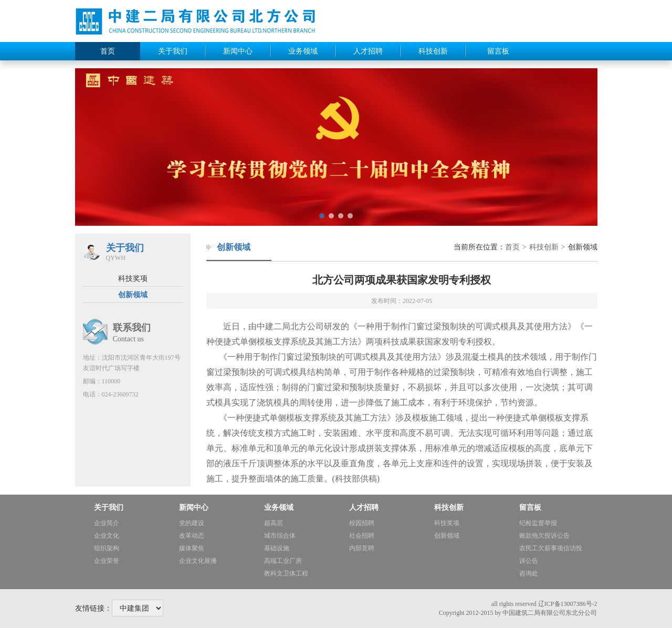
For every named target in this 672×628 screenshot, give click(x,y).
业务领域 (303, 51)
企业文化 (107, 536)
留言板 (498, 51)
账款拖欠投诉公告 (544, 536)
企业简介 (107, 523)
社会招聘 (362, 536)
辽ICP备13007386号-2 (568, 604)
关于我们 (173, 51)
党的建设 (192, 523)
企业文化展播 (198, 561)
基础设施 (277, 548)
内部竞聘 (362, 548)
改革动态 (192, 536)
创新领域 (133, 295)
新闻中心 (238, 51)
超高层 (274, 523)
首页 (108, 51)
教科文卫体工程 (286, 573)
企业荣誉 (107, 561)
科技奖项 (133, 279)
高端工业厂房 (283, 561)
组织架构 (107, 548)
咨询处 (529, 573)
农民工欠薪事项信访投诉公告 (551, 554)
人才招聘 (368, 51)
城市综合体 (280, 536)
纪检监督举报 (538, 523)
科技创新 (433, 51)
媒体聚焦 (192, 548)
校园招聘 (362, 523)
